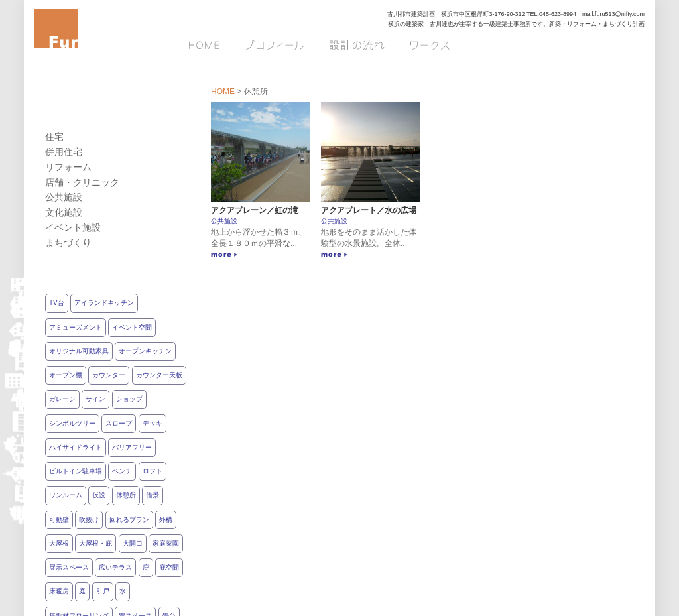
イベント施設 (73, 227)
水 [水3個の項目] (123, 591)
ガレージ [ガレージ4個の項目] (62, 399)
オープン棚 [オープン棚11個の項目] (66, 375)
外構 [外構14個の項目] (166, 520)
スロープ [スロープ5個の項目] (119, 423)
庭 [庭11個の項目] (82, 591)
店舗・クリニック (82, 182)
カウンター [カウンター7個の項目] (109, 375)
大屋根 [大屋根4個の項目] (59, 543)
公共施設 (224, 221)
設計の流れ (355, 44)
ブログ (580, 44)
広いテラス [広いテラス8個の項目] (115, 567)
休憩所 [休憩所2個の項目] (126, 495)
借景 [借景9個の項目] (153, 495)
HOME (209, 44)
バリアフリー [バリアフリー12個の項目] (132, 447)
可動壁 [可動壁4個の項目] (59, 520)
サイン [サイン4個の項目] (95, 399)
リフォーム (68, 167)
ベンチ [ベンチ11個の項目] (122, 471)
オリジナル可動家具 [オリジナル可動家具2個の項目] (79, 351)
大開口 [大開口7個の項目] (133, 543)
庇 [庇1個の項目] (146, 567)
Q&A (628, 44)
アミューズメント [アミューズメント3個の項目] (76, 327)
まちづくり (68, 243)
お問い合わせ (506, 44)
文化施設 (64, 212)
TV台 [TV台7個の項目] (57, 303)
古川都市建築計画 (411, 14)
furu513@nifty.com (620, 14)
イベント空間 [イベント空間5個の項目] (132, 327)
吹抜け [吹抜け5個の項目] (89, 520)
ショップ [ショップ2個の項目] (129, 399)
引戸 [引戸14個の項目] (103, 591)
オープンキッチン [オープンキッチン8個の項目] (145, 351)
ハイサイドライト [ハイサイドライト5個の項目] (76, 447)
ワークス (429, 44)
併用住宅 (64, 152)
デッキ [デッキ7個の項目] (153, 423)
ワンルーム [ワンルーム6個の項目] (66, 495)
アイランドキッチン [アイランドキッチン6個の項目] (104, 303)
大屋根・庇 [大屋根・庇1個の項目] (95, 543)
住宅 (54, 137)
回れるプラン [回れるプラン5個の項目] (129, 520)
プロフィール (275, 44)
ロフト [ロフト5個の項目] (153, 471)
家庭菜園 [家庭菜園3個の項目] (166, 543)
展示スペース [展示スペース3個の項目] (69, 567)
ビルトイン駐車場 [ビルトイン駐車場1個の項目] (76, 471)
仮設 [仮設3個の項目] (99, 495)
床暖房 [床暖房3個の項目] (59, 591)
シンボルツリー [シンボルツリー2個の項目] (72, 423)
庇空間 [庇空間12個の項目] (169, 567)
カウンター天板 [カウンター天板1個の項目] (159, 375)
